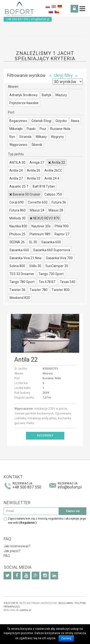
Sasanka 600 (51, 242)
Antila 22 (57, 163)
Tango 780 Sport (22, 282)
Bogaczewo (18, 121)
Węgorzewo (18, 145)
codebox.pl (25, 610)
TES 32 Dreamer (22, 274)
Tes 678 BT (47, 282)
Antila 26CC (53, 170)
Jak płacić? (12, 551)
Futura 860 (18, 210)
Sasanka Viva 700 (59, 258)
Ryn (12, 137)
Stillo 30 (35, 266)
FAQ (7, 556)
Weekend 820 (20, 298)
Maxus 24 (37, 210)
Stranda (25, 137)
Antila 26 (34, 170)
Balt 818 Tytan (44, 186)
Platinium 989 (40, 234)
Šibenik (37, 145)
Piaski (31, 129)
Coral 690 (17, 202)
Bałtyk (47, 95)
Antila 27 (16, 178)
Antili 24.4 (52, 178)
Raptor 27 (62, 234)
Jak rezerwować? (17, 546)
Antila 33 (34, 178)
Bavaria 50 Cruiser (25, 194)
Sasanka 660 (19, 250)
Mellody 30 (18, 218)
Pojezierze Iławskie (24, 103)
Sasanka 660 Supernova (52, 250)
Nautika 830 (18, 226)
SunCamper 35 (57, 266)
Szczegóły (45, 436)
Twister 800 (61, 290)
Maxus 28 (56, 210)
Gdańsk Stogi (41, 121)
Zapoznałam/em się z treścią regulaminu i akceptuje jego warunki (47, 521)
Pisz (43, 129)
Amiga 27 (37, 163)
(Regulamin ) (28, 523)
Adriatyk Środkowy (24, 95)
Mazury (61, 95)
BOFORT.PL (12, 603)
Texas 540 (68, 282)
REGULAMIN (66, 603)
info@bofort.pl (40, 19)
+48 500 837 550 (17, 19)
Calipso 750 (53, 194)
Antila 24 (16, 170)
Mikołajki (16, 129)
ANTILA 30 (17, 163)
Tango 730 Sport (51, 274)
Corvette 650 (38, 202)
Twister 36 (17, 290)
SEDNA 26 (17, 242)
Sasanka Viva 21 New (26, 258)
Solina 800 (17, 266)
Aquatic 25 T (19, 186)
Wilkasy (41, 137)
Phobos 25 (17, 234)
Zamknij (66, 638)
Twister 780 (39, 290)
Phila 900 (62, 226)
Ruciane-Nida (60, 129)
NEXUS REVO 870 (45, 218)
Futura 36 (59, 202)
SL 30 (33, 242)
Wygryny (57, 137)
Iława (75, 121)
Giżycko (61, 121)
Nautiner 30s (41, 226)
